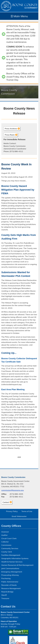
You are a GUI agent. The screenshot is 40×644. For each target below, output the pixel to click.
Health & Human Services (12, 562)
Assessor (5, 532)
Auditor (4, 535)
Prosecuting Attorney (10, 575)
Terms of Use (27, 511)
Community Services (10, 548)
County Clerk (7, 552)
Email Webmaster (19, 516)
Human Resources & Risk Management (17, 565)
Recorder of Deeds (9, 585)
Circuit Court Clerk (9, 538)
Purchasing (6, 578)
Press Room (10, 135)
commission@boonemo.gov (13, 490)
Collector (5, 542)
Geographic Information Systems (15, 558)
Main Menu (19, 16)
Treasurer (5, 598)
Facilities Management (11, 555)
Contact (5, 503)
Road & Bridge (7, 592)
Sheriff (4, 595)
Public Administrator (10, 582)
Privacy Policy (12, 511)
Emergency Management (12, 572)
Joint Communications (10, 568)
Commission (6, 545)
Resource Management (11, 588)
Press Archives (11, 129)
